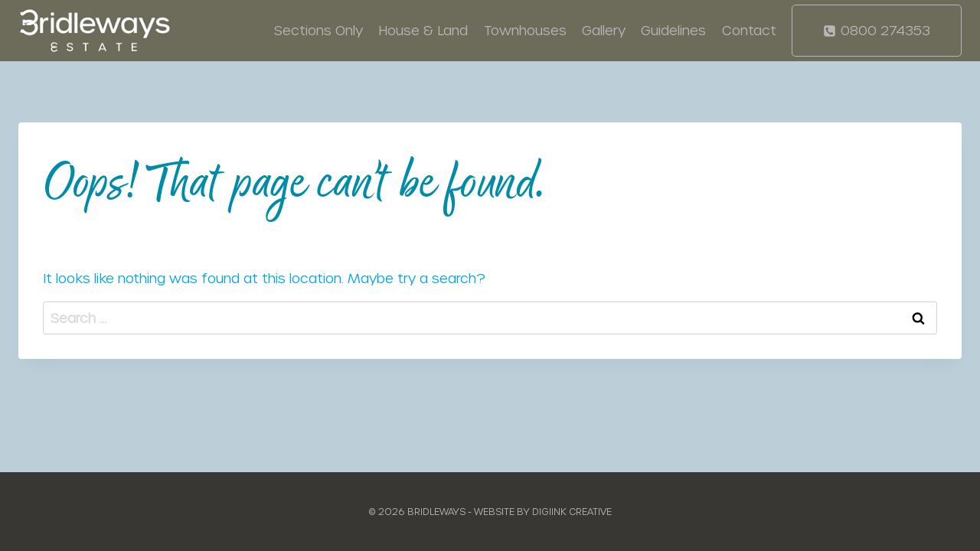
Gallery (604, 30)
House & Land (423, 30)
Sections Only (318, 30)
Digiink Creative (572, 511)
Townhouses (525, 30)
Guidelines (673, 30)
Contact (749, 30)
